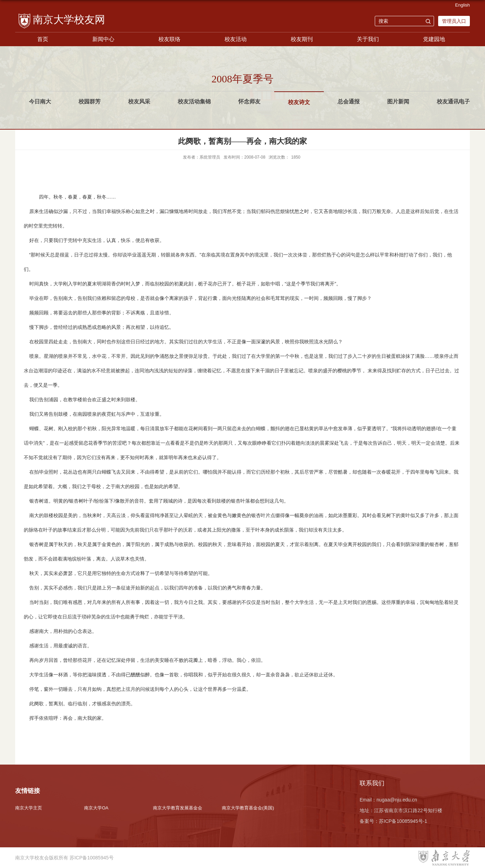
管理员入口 (454, 21)
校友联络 (169, 39)
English (462, 5)
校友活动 (236, 39)
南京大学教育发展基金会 (178, 808)
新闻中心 (103, 39)
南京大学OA (96, 808)
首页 (43, 39)
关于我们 (368, 39)
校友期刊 (302, 39)
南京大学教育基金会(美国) (248, 808)
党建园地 (434, 39)
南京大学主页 (29, 808)
